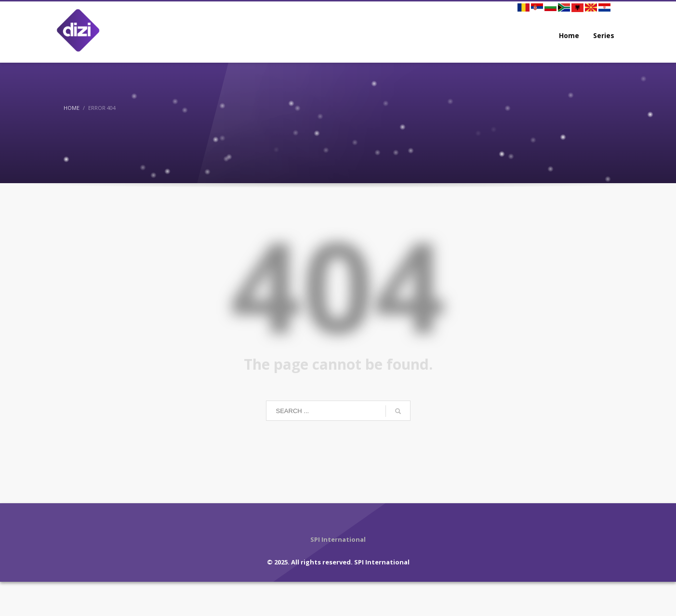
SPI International (382, 562)
